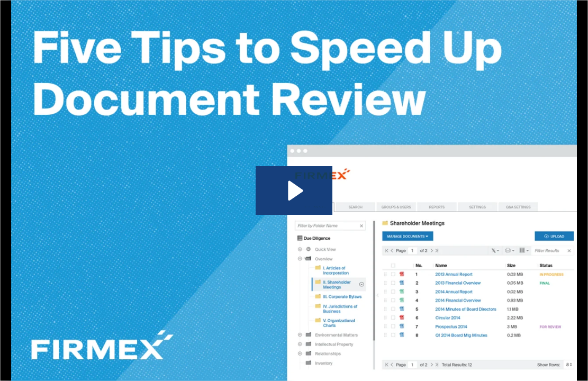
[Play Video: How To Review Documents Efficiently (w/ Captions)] (294, 191)
